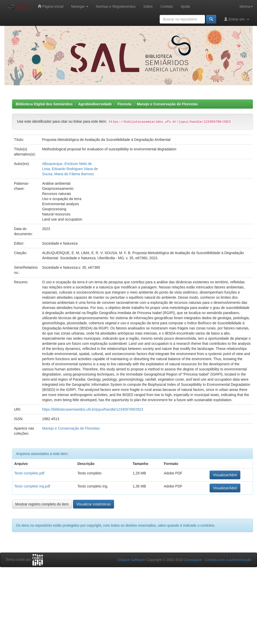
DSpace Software (131, 560)
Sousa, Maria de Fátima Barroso (68, 174)
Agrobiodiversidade (95, 104)
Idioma (246, 6)
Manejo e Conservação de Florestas (167, 104)
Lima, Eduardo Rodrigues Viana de (70, 169)
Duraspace (193, 560)
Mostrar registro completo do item (42, 504)
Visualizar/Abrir (225, 475)
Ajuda (185, 6)
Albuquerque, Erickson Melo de (67, 164)
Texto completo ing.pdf (32, 486)
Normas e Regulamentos (116, 6)
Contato (167, 6)
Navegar (80, 6)
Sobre (148, 6)
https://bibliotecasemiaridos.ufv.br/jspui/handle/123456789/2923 (92, 409)
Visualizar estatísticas (94, 504)
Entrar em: (236, 19)
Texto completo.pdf (29, 473)
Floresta (124, 104)
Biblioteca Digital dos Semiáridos (44, 104)
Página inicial (50, 6)
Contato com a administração (228, 560)
